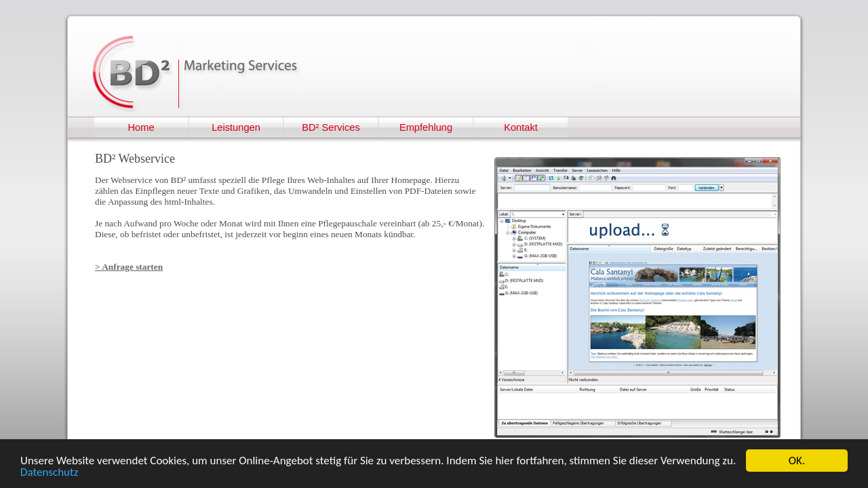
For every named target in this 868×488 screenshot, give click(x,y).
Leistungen (236, 127)
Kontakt (521, 127)
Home (141, 127)
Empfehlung (426, 127)
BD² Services (331, 127)
